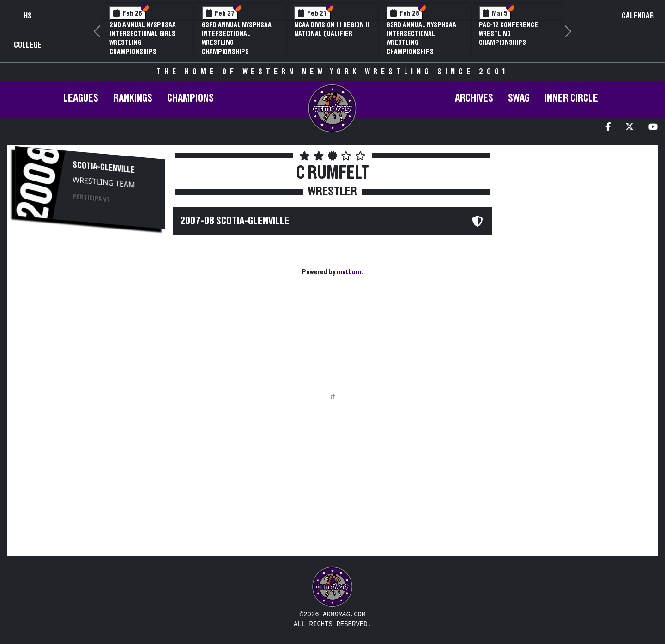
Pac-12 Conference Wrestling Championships (508, 34)
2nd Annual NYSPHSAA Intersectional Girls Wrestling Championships (143, 38)
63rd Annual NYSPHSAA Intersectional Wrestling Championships (237, 38)
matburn (349, 272)
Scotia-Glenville (103, 168)
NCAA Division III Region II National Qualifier (332, 29)
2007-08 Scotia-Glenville (235, 221)
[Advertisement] (90, 310)
